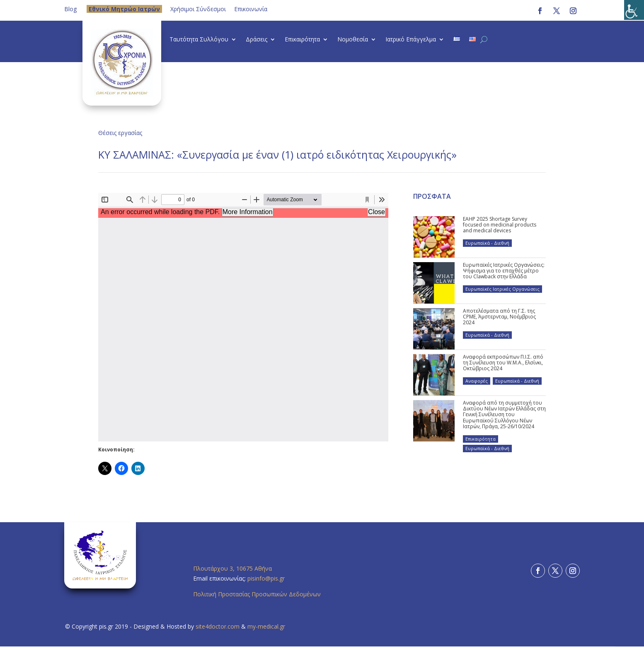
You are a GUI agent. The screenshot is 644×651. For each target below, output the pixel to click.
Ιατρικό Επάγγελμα (411, 40)
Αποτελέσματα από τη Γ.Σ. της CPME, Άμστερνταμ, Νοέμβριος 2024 (499, 317)
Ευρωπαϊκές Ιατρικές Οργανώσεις (502, 289)
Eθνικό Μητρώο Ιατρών (124, 9)
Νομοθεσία (353, 40)
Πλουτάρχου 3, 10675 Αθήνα (232, 568)
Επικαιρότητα (302, 40)
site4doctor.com (218, 626)
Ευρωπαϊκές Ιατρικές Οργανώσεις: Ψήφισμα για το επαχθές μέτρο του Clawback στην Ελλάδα (504, 271)
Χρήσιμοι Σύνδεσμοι (198, 9)
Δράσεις (257, 40)
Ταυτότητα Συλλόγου (199, 40)
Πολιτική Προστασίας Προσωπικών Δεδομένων (257, 594)
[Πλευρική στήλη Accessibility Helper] (634, 10)
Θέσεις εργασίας (120, 133)
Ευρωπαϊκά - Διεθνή (487, 243)
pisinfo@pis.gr (267, 578)
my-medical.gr (266, 626)
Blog (70, 9)
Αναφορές (477, 381)
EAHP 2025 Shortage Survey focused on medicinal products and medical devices (500, 225)
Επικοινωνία (251, 9)
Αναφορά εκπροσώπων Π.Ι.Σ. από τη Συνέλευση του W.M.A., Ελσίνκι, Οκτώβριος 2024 (503, 363)
